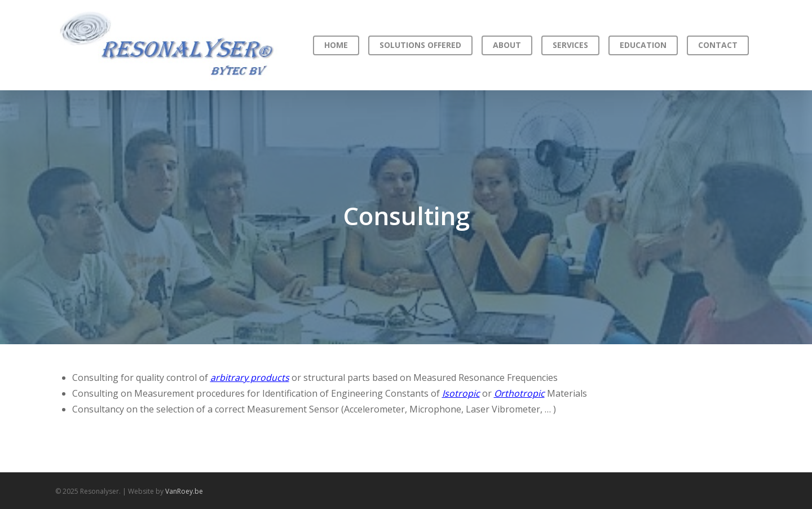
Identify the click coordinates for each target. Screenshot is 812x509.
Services (570, 45)
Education (643, 45)
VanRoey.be (184, 491)
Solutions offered (420, 45)
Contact (718, 45)
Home (336, 45)
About (507, 45)
